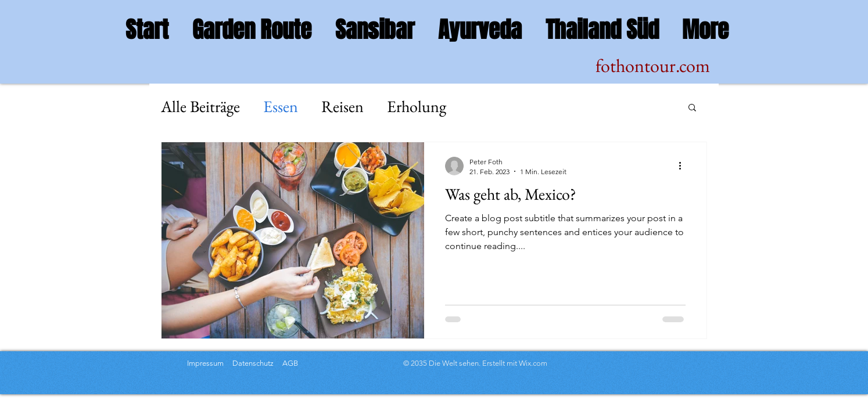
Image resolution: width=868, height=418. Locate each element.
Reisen (342, 106)
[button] (692, 108)
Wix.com (533, 363)
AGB (289, 363)
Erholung (417, 106)
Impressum (205, 363)
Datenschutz (254, 363)
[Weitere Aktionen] (684, 166)
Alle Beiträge (200, 106)
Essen (281, 106)
